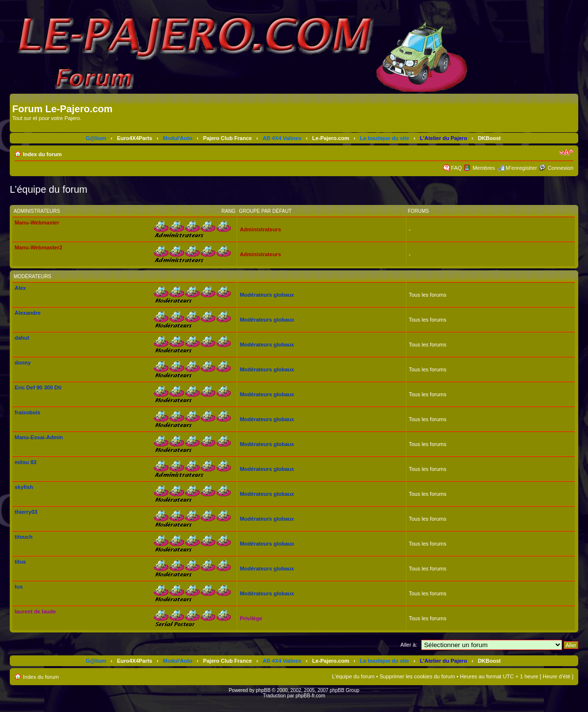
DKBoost (489, 138)
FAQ (456, 168)
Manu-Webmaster (37, 223)
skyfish (24, 487)
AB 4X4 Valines (282, 138)
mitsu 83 (26, 462)
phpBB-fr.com (311, 696)
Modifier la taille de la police (566, 152)
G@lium (96, 138)
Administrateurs (260, 229)
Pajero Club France (227, 138)
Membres (484, 168)
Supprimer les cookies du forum (417, 676)
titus (20, 562)
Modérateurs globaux (267, 295)
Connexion (560, 168)
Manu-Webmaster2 (39, 247)
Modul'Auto (178, 138)
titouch (24, 537)
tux (19, 587)
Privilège (251, 618)
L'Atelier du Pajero (443, 138)
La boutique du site (385, 138)
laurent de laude (35, 611)
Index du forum (42, 154)
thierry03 (26, 512)
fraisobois (28, 412)
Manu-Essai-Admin (39, 437)
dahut (22, 338)
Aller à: (409, 645)
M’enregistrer (521, 168)
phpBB (263, 690)
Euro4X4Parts (135, 138)
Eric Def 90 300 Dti (38, 387)
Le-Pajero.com (331, 138)
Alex (20, 288)
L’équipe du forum (353, 676)
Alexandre (28, 313)
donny (23, 363)
